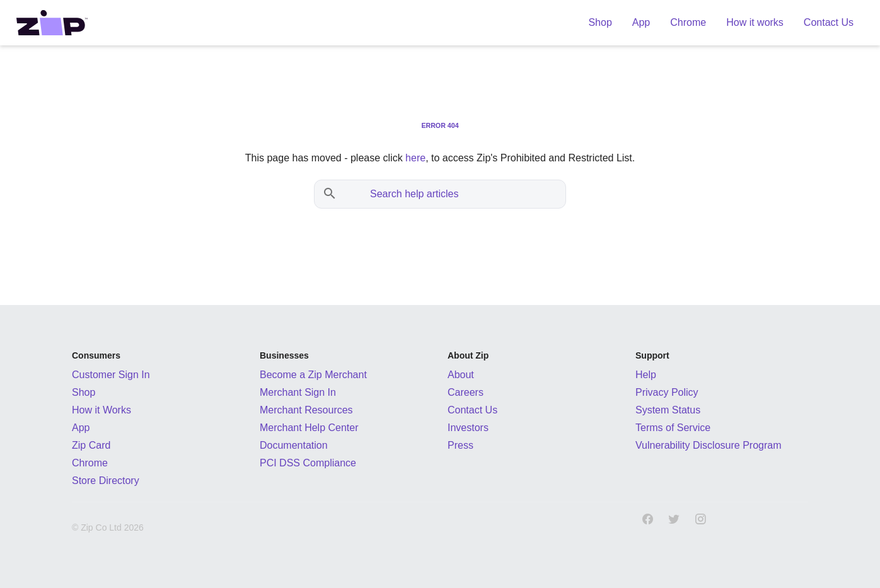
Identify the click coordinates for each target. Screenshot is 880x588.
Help (646, 375)
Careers (466, 392)
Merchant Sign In (298, 392)
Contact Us (472, 410)
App (81, 428)
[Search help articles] (453, 194)
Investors (468, 428)
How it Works (101, 410)
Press (460, 445)
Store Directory (106, 481)
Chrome (90, 463)
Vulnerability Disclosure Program (709, 445)
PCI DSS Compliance (308, 463)
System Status (668, 410)
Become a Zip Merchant (313, 375)
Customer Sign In (111, 375)
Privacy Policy (667, 392)
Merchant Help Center (309, 428)
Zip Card (91, 445)
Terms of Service (673, 428)
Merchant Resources (306, 410)
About (461, 375)
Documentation (294, 445)
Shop (84, 392)
